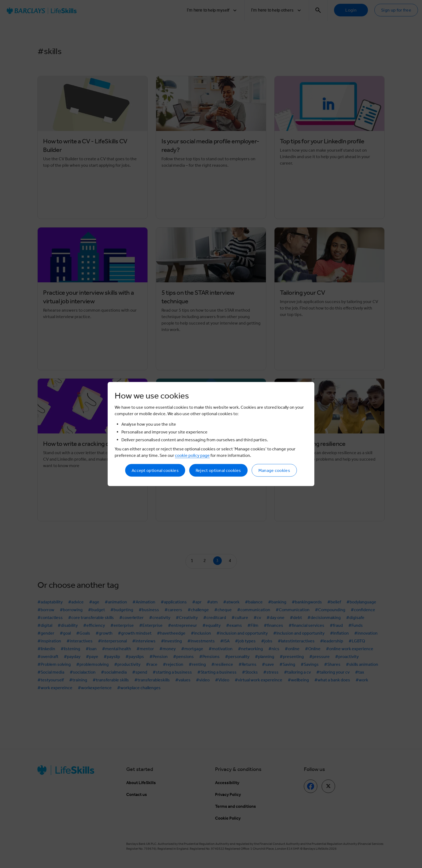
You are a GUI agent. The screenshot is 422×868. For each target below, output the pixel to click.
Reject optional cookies (218, 470)
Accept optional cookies (155, 470)
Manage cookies (274, 470)
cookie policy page (192, 455)
